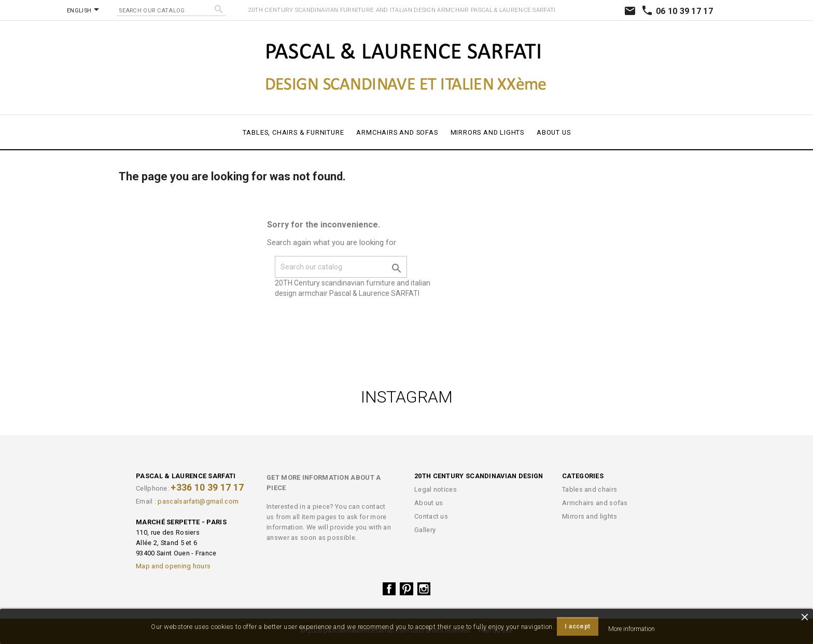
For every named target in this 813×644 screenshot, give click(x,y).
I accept (577, 626)
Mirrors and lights (487, 132)
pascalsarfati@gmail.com (198, 501)
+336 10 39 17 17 (207, 488)
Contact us (431, 516)
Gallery (425, 530)
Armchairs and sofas (397, 132)
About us (553, 132)
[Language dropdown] (85, 10)
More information (632, 629)
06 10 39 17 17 (677, 11)
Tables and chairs (590, 489)
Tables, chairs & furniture (293, 132)
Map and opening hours (173, 566)
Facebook (389, 589)
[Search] (171, 10)
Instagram (424, 589)
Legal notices (436, 489)
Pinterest (406, 589)
